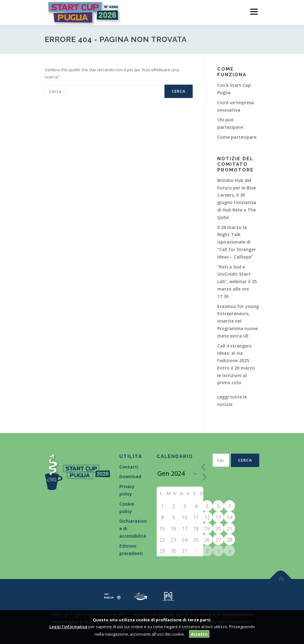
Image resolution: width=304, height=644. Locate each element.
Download (130, 476)
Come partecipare (237, 137)
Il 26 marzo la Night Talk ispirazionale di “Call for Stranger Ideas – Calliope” (237, 242)
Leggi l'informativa (68, 627)
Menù (254, 12)
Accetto (199, 634)
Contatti (129, 467)
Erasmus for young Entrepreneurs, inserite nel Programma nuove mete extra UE (238, 321)
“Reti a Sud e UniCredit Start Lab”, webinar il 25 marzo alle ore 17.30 (237, 282)
